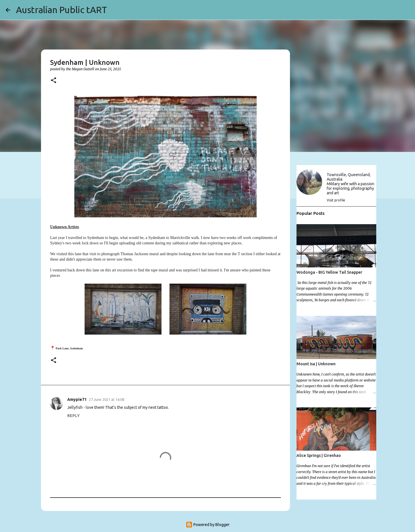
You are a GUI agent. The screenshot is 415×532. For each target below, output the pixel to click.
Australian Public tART (62, 10)
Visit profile (336, 200)
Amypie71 (77, 399)
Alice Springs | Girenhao (319, 455)
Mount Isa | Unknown (316, 364)
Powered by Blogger (208, 525)
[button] (54, 81)
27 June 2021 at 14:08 (107, 399)
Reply (73, 416)
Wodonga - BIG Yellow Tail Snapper (329, 272)
